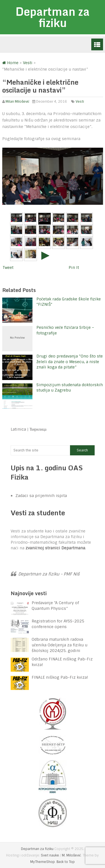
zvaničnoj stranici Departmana (55, 548)
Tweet (8, 267)
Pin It (74, 267)
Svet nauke (50, 855)
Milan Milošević (17, 102)
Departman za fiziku (53, 17)
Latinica (18, 429)
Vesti (80, 102)
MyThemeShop (43, 862)
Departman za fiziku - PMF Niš (49, 574)
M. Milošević (71, 855)
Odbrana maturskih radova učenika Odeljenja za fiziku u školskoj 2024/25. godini (60, 645)
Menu (97, 44)
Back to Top (66, 862)
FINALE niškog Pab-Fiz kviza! (60, 677)
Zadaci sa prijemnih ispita (41, 496)
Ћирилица (38, 429)
